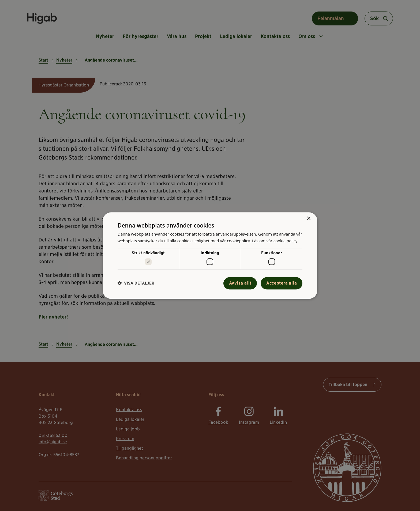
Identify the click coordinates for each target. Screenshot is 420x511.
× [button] (308, 219)
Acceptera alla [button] (282, 283)
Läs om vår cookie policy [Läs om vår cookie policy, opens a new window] (275, 241)
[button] (136, 283)
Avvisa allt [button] (240, 283)
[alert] (210, 256)
